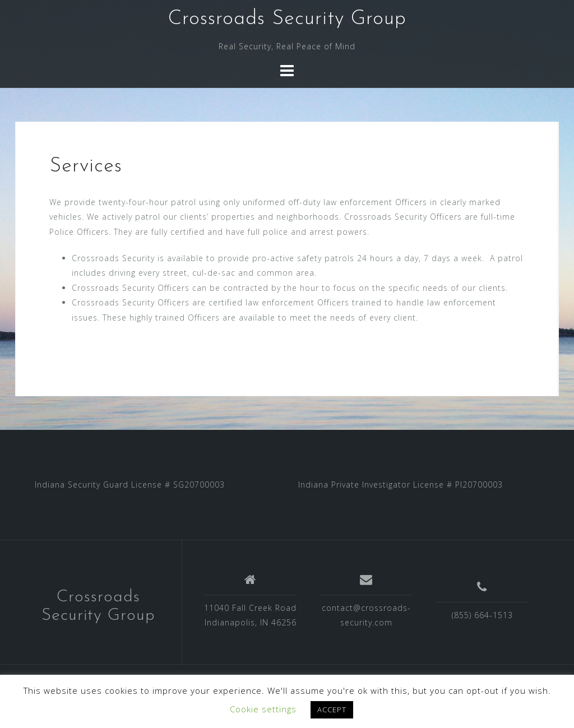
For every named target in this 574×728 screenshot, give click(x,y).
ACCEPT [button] (332, 710)
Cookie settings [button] (263, 709)
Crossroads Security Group (287, 19)
